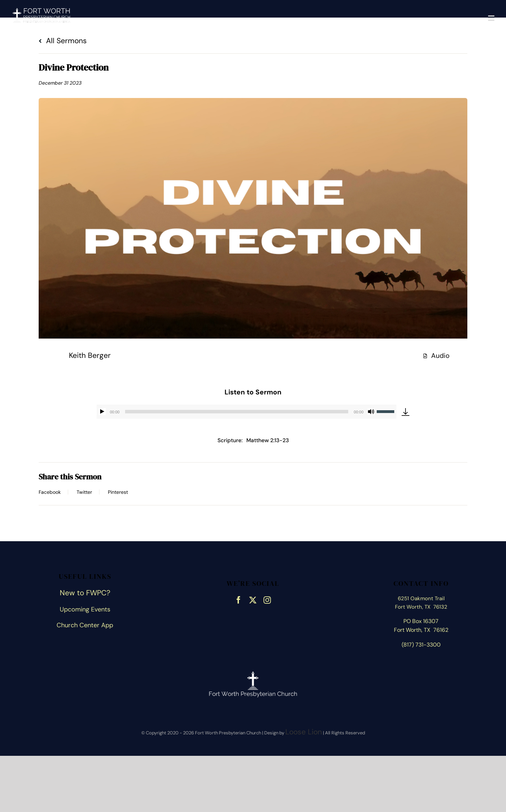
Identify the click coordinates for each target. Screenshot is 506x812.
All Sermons (63, 41)
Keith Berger (90, 355)
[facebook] (238, 599)
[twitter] (253, 599)
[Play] (102, 412)
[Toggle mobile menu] (492, 18)
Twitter (84, 492)
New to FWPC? (85, 593)
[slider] (237, 412)
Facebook (50, 492)
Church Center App (85, 625)
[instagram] (267, 599)
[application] (247, 412)
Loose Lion (304, 732)
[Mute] (371, 412)
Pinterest (118, 492)
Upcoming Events (85, 609)
